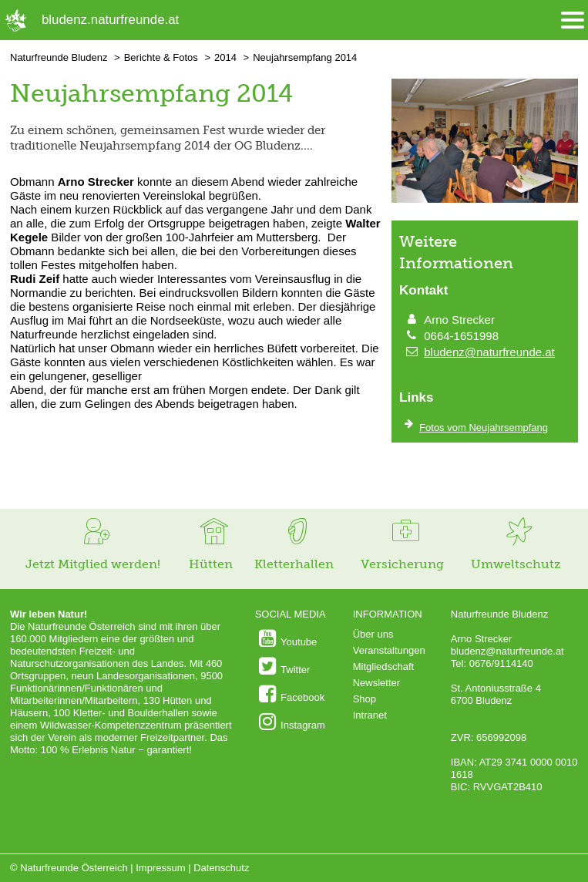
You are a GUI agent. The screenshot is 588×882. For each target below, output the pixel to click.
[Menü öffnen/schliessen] (573, 20)
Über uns (373, 634)
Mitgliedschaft (383, 667)
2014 (225, 57)
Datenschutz (221, 868)
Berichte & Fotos (161, 57)
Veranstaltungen (389, 650)
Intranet (370, 715)
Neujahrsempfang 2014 (305, 57)
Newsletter (376, 683)
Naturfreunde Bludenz (59, 57)
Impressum (160, 868)
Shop (365, 699)
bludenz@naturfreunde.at (489, 352)
